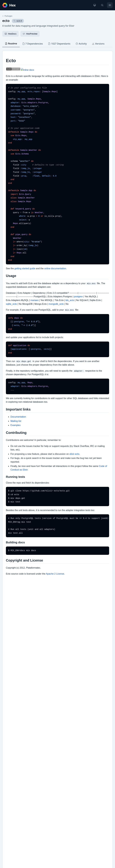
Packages (7, 16)
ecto (6, 21)
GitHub (9, 760)
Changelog (10, 756)
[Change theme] (95, 5)
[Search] (102, 5)
